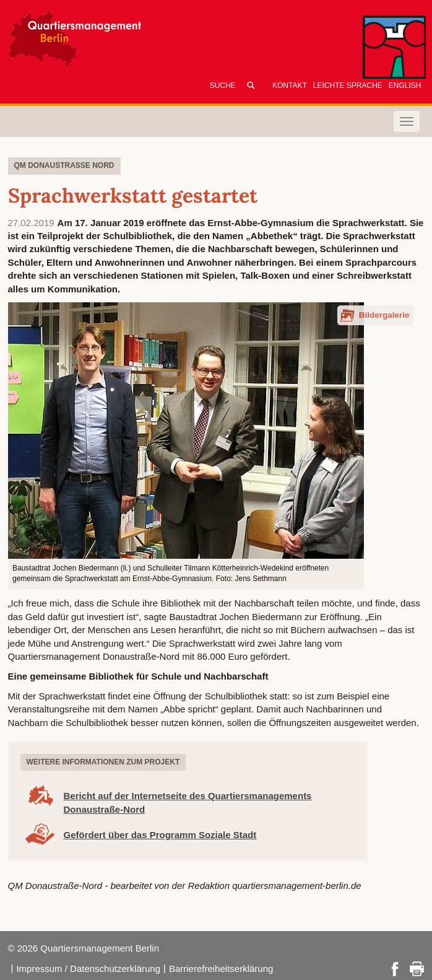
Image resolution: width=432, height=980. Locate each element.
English (405, 85)
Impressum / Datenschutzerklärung (88, 969)
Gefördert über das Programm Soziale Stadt (160, 835)
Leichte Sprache (348, 85)
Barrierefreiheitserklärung (221, 969)
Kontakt (290, 85)
